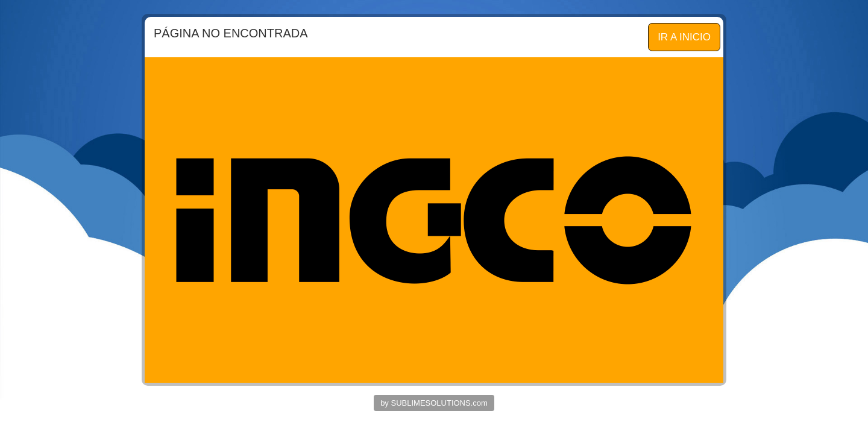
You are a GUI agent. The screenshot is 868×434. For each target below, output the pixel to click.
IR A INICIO (684, 37)
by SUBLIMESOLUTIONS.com (434, 403)
